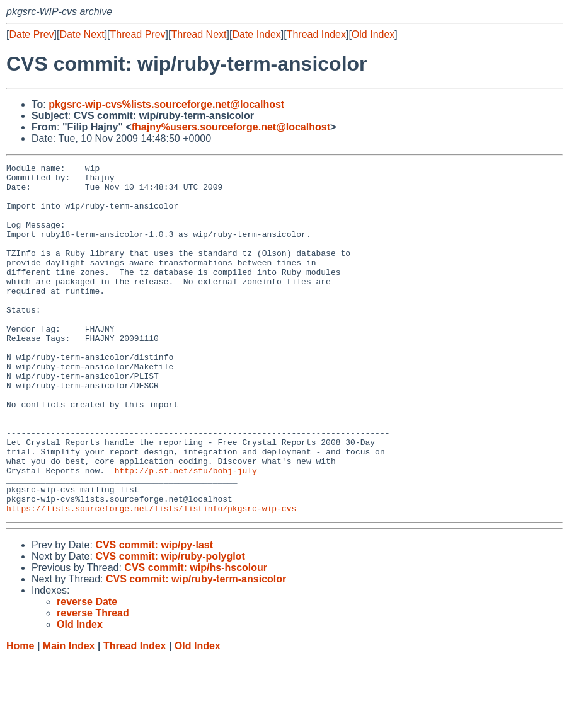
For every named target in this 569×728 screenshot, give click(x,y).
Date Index (256, 34)
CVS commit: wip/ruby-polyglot (170, 626)
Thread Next (198, 34)
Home (20, 716)
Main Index (69, 716)
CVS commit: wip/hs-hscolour (196, 638)
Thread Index (316, 34)
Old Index (373, 34)
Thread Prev (138, 34)
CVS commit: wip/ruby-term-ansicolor (196, 649)
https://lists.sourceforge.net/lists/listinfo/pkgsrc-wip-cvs (151, 578)
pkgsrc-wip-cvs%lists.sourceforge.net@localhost (166, 104)
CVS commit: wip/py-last (154, 615)
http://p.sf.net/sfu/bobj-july (186, 533)
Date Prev (31, 34)
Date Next (82, 34)
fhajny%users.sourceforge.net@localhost (231, 127)
